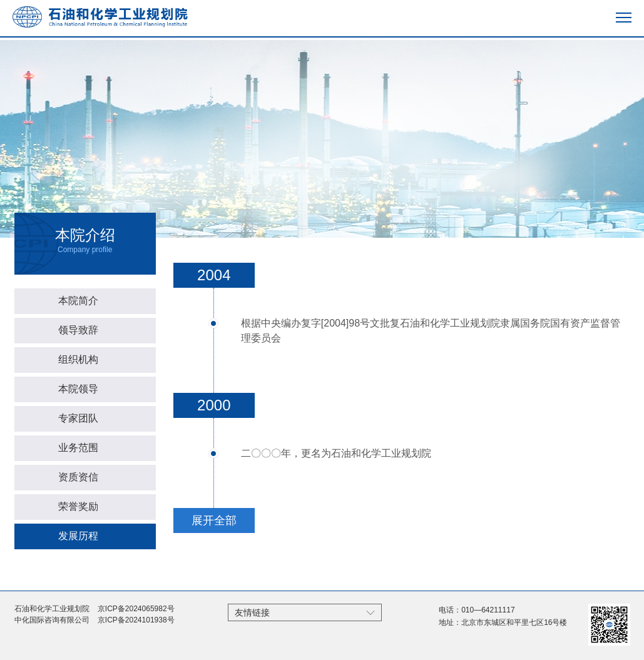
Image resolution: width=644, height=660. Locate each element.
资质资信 (78, 477)
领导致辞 (78, 330)
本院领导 (78, 389)
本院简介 (78, 301)
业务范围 (78, 448)
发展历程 (78, 536)
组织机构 (78, 359)
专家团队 (78, 418)
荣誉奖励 (78, 506)
